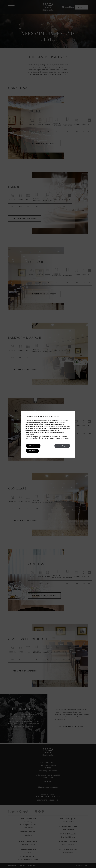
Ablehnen (32, 451)
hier (34, 436)
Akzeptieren (33, 446)
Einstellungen (62, 446)
